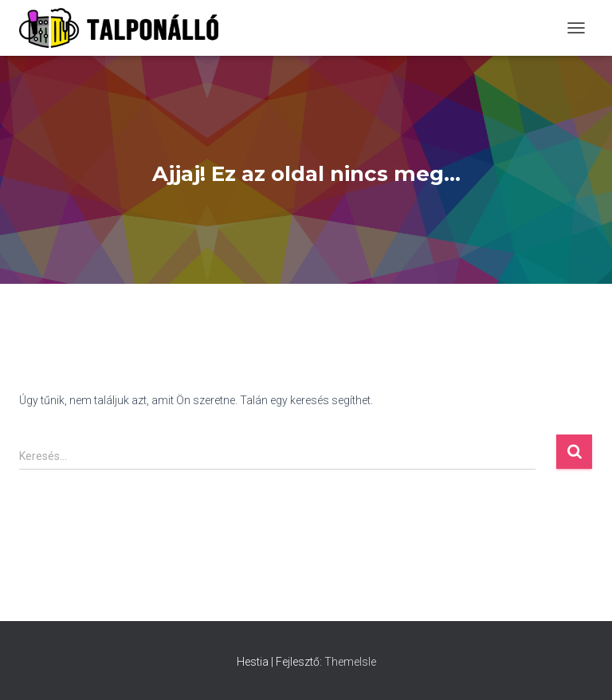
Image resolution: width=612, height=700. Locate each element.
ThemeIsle (350, 662)
